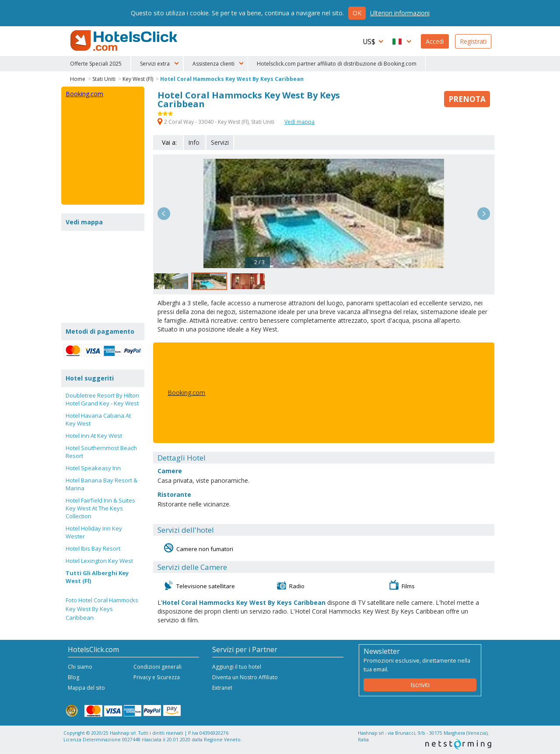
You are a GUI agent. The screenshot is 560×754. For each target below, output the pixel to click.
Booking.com (186, 393)
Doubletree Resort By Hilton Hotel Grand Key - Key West (102, 399)
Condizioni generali (157, 667)
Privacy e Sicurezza (157, 677)
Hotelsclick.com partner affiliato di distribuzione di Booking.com (337, 64)
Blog (73, 677)
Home (78, 79)
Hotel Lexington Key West (99, 561)
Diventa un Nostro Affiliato (245, 677)
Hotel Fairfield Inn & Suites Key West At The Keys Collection (100, 508)
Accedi (435, 41)
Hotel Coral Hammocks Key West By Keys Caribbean (232, 79)
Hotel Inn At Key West (94, 436)
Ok (357, 13)
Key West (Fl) (138, 79)
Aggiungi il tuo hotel (237, 667)
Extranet (222, 688)
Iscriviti (420, 685)
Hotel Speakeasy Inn (93, 468)
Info (194, 142)
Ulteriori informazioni (400, 13)
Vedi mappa (299, 122)
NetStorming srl (458, 744)
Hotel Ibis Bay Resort (93, 548)
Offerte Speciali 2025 (96, 64)
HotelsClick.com (125, 41)
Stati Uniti (104, 79)
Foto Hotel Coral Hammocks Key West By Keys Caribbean (102, 609)
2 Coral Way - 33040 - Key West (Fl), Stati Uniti (217, 122)
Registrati (473, 41)
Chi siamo (80, 667)
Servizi (220, 142)
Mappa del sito (86, 688)
